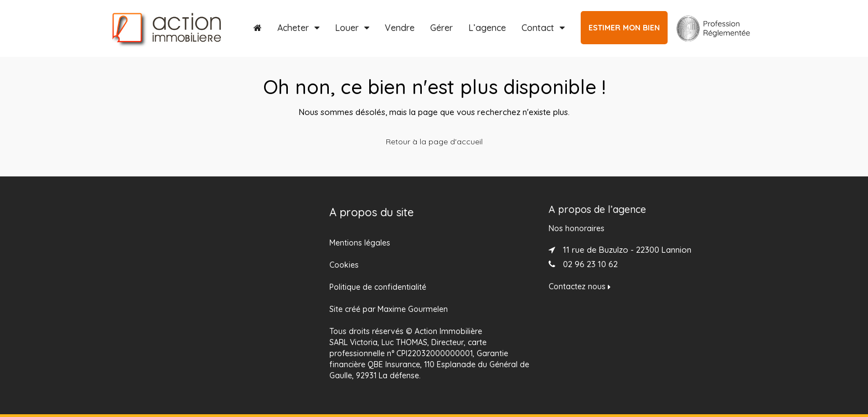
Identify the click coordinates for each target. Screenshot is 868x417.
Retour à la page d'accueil (434, 142)
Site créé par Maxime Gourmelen (389, 309)
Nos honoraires (577, 228)
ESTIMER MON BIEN (624, 28)
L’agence (487, 28)
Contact (538, 28)
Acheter (293, 28)
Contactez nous (580, 286)
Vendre (400, 28)
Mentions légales (360, 243)
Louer (347, 28)
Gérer (441, 28)
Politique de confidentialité (378, 287)
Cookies (344, 265)
